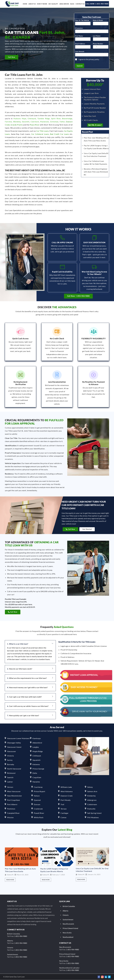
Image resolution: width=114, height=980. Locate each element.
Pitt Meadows (93, 818)
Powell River (39, 813)
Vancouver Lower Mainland (18, 738)
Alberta (65, 911)
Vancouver (12, 751)
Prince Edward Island (70, 928)
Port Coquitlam (13, 800)
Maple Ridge (38, 751)
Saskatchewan (68, 920)
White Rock (39, 818)
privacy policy (94, 60)
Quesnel (37, 800)
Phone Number (98, 45)
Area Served (64, 4)
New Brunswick (68, 924)
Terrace (64, 809)
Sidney (90, 787)
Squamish (36, 760)
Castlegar (65, 813)
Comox (64, 818)
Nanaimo (36, 782)
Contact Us (80, 4)
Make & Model (98, 21)
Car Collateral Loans (40, 135)
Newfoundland (68, 937)
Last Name (97, 37)
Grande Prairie (17, 126)
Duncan (37, 804)
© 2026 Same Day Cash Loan (14, 977)
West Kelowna (67, 791)
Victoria (10, 756)
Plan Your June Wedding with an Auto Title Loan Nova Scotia (20, 870)
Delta (35, 773)
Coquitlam (37, 777)
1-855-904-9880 (21, 936)
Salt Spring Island (94, 813)
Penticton (11, 809)
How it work (42, 4)
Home (25, 4)
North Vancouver (14, 769)
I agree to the (89, 60)
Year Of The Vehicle (82, 21)
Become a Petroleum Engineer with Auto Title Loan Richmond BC (96, 173)
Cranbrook (38, 809)
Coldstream (92, 804)
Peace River (35, 126)
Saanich (10, 777)
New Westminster (15, 796)
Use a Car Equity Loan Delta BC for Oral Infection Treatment (92, 870)
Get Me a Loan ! (95, 126)
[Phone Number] (101, 48)
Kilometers (79, 29)
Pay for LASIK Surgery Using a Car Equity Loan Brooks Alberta (54, 870)
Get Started (87, 529)
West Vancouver (14, 791)
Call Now (12, 57)
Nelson (37, 796)
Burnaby (11, 764)
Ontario (66, 915)
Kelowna (36, 764)
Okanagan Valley (14, 743)
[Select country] (95, 48)
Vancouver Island (14, 747)
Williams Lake (66, 787)
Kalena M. (10, 875)
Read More (10, 880)
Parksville (91, 809)
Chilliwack (37, 756)
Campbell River (13, 813)
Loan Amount (80, 52)
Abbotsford (37, 743)
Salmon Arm (92, 791)
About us (32, 4)
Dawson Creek (67, 796)
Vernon (10, 787)
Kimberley (92, 796)
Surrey (10, 760)
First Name (79, 37)
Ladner (10, 782)
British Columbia (69, 906)
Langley (36, 747)
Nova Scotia (67, 933)
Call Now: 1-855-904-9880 (97, 4)
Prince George (38, 769)
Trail (62, 804)
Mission (10, 818)
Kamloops (37, 738)
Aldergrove (92, 800)
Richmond (11, 773)
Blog (72, 4)
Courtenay (38, 787)
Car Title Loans (43, 132)
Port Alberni (12, 804)
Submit (80, 67)
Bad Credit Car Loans (60, 135)
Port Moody (66, 800)
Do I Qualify (53, 4)
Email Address (80, 45)
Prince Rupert (40, 791)
